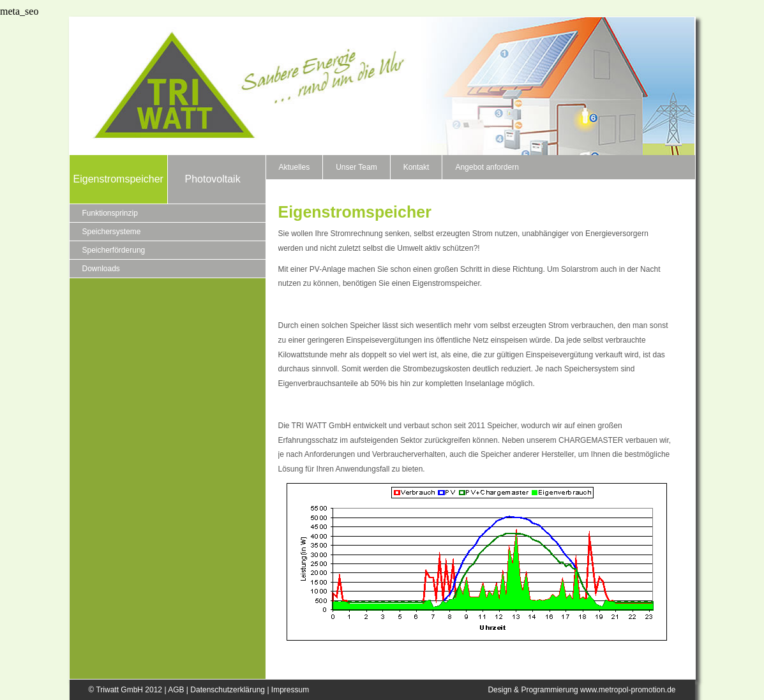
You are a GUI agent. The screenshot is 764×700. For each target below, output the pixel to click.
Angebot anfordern (487, 167)
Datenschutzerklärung (228, 690)
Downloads (101, 269)
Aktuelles (295, 167)
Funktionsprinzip (110, 213)
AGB (176, 690)
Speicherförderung (114, 250)
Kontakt (416, 167)
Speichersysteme (112, 232)
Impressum (290, 690)
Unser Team (356, 167)
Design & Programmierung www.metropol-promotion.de (581, 690)
